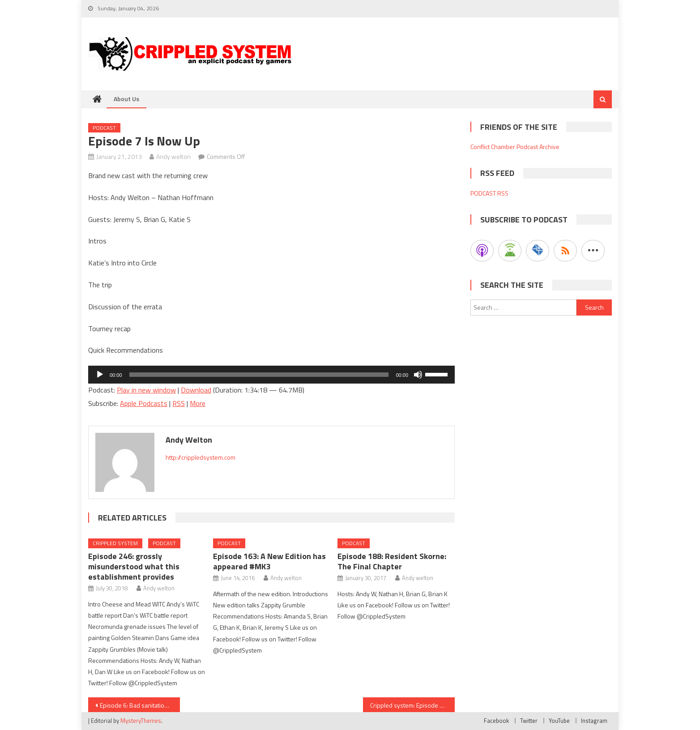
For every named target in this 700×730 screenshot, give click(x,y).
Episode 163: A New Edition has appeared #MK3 (269, 561)
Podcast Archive (538, 147)
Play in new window (146, 390)
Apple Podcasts (144, 403)
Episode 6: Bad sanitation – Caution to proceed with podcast (140, 705)
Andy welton (173, 156)
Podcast (104, 128)
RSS (179, 403)
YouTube (559, 721)
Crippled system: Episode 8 (407, 705)
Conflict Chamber (493, 147)
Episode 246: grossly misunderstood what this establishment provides (134, 566)
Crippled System (115, 543)
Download (196, 390)
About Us (126, 99)
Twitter (529, 721)
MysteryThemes (141, 721)
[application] (271, 375)
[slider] (259, 375)
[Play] (100, 375)
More (198, 403)
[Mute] (418, 375)
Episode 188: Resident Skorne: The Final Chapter (392, 561)
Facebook (496, 721)
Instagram (594, 721)
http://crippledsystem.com (201, 457)
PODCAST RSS (489, 193)
